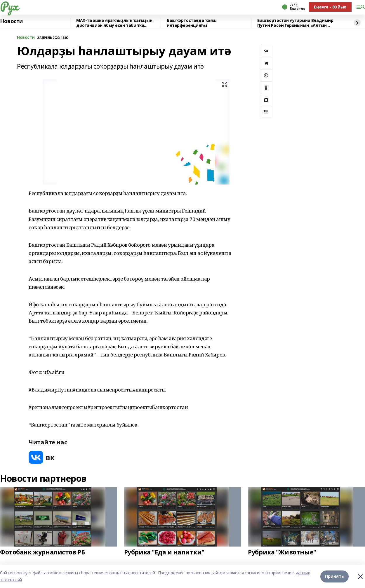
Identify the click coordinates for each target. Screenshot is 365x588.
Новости (11, 21)
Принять (334, 576)
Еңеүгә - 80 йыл (330, 7)
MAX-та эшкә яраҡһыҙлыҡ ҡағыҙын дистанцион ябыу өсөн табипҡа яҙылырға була (114, 23)
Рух (9, 6)
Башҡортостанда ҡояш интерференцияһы (192, 23)
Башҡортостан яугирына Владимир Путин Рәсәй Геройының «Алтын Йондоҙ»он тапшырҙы (295, 23)
